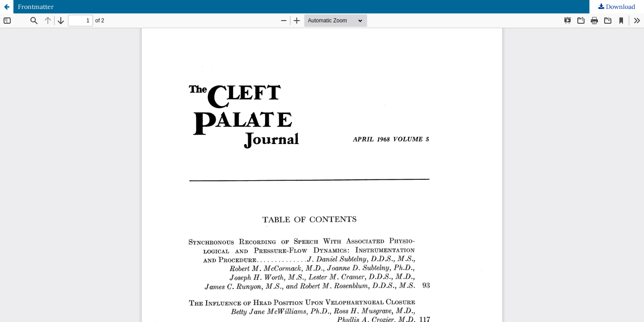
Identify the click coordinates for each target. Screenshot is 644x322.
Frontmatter (36, 7)
